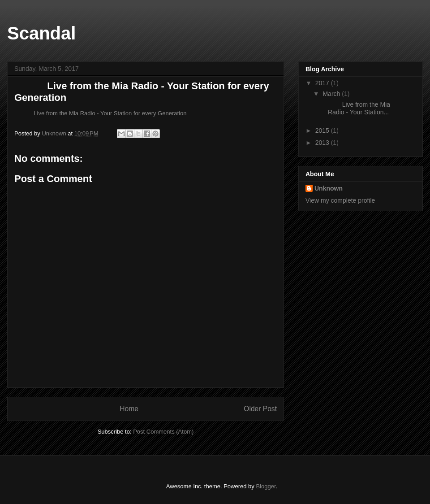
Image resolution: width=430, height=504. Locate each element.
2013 (323, 143)
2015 (323, 130)
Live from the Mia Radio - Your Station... (356, 108)
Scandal (41, 33)
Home (129, 409)
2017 (323, 83)
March (332, 94)
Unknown (329, 188)
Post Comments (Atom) (163, 432)
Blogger (266, 486)
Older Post (260, 409)
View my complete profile (340, 200)
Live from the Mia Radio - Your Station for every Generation (100, 113)
